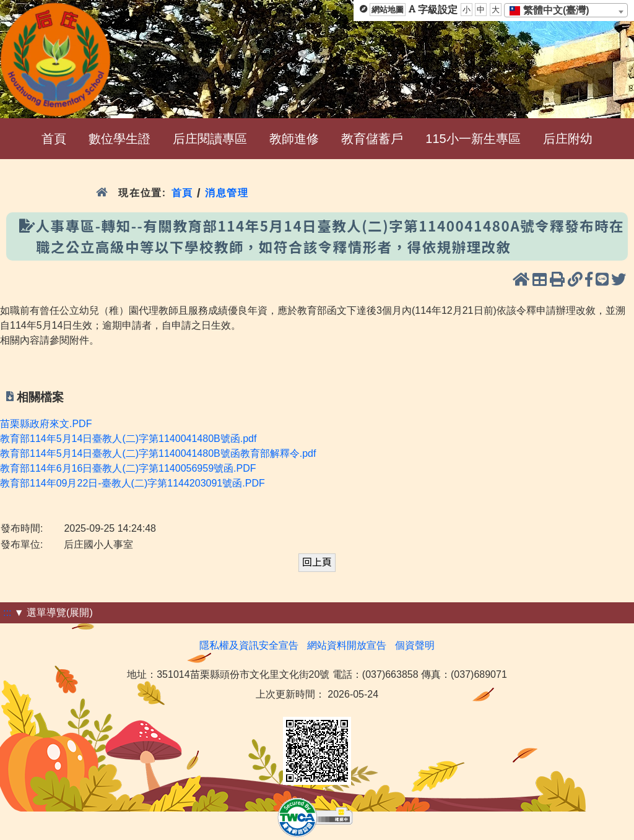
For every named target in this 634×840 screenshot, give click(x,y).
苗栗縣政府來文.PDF (46, 424)
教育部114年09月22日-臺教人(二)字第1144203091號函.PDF (132, 483)
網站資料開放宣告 (347, 645)
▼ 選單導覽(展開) (54, 613)
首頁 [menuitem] (54, 139)
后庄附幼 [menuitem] (568, 139)
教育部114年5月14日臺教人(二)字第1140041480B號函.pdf (128, 439)
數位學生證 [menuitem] (119, 139)
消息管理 (227, 193)
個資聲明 (415, 645)
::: (7, 613)
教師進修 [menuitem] (294, 139)
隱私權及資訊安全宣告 (249, 645)
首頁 (182, 193)
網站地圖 (388, 10)
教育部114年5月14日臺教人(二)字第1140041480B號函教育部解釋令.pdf (158, 453)
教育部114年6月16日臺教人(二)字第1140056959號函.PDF (128, 468)
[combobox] (566, 10)
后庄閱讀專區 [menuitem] (210, 139)
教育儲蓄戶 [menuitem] (372, 139)
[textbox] (553, 11)
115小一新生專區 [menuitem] (473, 139)
